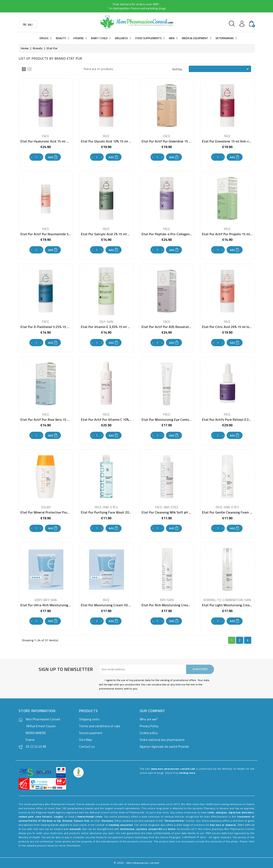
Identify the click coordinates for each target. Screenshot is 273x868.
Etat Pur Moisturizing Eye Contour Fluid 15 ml (175, 420)
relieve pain (26, 817)
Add (53, 157)
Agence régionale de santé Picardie (164, 747)
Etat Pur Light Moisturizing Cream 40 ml (232, 605)
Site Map (85, 740)
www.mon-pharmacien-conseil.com (173, 769)
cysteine (141, 829)
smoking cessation (121, 825)
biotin (172, 829)
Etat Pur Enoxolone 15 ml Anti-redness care (234, 141)
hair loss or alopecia (223, 825)
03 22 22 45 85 (36, 747)
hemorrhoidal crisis (90, 817)
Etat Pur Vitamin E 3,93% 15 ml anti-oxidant (113, 327)
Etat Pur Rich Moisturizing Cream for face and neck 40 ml (184, 605)
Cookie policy (149, 733)
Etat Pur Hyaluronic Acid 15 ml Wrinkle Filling (54, 141)
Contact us (87, 747)
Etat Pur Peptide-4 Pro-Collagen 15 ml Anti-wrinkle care (183, 234)
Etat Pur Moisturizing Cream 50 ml (107, 605)
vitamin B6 (155, 829)
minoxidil (75, 829)
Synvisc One (81, 821)
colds (211, 812)
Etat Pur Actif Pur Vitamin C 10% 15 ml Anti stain (117, 420)
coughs (58, 817)
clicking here (187, 773)
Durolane (107, 821)
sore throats (44, 817)
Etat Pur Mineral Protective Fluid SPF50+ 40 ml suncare (61, 512)
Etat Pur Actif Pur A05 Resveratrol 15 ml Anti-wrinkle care (185, 327)
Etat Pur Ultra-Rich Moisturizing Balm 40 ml (53, 605)
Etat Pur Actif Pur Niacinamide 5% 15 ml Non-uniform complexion (69, 234)
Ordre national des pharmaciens (162, 740)
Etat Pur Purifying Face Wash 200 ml (108, 512)
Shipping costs (89, 719)
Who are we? (149, 719)
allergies (221, 812)
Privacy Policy (149, 726)
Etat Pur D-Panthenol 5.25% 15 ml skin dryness (55, 327)
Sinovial (67, 821)
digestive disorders (241, 812)
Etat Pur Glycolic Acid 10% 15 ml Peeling (110, 141)
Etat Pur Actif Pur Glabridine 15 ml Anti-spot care (178, 141)
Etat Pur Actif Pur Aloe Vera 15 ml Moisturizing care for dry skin (68, 420)
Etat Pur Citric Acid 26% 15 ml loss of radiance (236, 327)
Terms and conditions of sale (100, 726)
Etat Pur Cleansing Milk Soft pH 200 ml (170, 512)
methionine (127, 829)
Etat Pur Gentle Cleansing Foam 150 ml (231, 512)
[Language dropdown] (28, 24)
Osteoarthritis (174, 821)
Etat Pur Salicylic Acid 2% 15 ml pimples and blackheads (122, 234)
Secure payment (91, 733)
